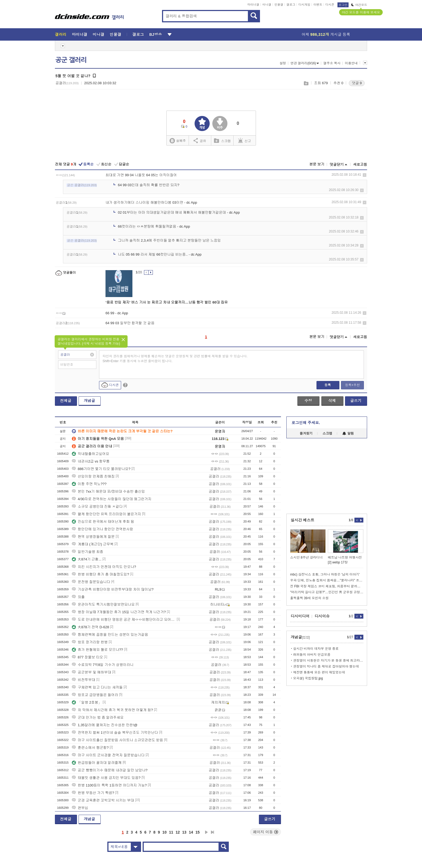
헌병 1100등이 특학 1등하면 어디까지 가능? (109, 785)
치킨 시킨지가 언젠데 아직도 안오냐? (104, 567)
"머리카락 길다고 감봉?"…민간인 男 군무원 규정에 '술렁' (327, 592)
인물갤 (279, 5)
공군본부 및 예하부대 (92, 672)
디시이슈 (322, 616)
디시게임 (304, 5)
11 (171, 832)
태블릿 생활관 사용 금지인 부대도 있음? (106, 778)
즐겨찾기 (306, 433)
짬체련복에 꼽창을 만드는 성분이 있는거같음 (110, 635)
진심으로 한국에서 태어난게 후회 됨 (103, 522)
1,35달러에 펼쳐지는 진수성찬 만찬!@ (105, 725)
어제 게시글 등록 (326, 34)
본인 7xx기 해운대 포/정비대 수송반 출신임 (108, 491)
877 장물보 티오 (87, 657)
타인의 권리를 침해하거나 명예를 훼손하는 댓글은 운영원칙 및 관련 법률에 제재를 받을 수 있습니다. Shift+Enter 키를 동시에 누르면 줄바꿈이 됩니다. (175, 359)
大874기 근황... (87, 559)
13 (184, 832)
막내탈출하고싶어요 (91, 454)
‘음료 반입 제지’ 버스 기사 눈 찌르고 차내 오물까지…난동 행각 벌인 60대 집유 (167, 302)
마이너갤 (253, 5)
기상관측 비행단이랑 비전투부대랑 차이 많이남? (113, 589)
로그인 (343, 5)
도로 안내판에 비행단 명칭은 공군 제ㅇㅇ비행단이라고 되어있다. (124, 620)
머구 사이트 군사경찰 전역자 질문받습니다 (108, 755)
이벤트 (318, 5)
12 (178, 832)
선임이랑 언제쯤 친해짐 (93, 476)
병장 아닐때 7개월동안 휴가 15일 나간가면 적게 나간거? (119, 612)
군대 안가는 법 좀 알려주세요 (98, 717)
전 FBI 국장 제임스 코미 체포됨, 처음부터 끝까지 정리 (327, 586)
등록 (328, 385)
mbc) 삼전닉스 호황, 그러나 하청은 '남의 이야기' (325, 574)
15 (198, 832)
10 (164, 832)
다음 (206, 832)
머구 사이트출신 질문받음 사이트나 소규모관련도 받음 (117, 740)
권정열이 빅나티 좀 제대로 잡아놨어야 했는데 (326, 666)
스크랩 (306, 83)
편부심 (80, 808)
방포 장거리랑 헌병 (90, 642)
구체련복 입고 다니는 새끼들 (97, 687)
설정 (283, 63)
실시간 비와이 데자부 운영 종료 (316, 649)
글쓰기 (356, 401)
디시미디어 (300, 616)
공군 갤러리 (71, 60)
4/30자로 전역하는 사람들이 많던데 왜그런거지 (112, 499)
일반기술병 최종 (88, 552)
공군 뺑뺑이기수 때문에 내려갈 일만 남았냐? (110, 770)
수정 (308, 401)
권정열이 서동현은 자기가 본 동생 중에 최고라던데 (328, 661)
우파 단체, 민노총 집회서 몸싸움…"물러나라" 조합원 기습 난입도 (327, 580)
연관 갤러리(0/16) (305, 63)
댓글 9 (357, 83)
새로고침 (360, 165)
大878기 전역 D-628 (90, 627)
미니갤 (267, 5)
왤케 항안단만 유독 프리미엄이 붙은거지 (106, 514)
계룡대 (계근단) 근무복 (93, 544)
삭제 (365, 175)
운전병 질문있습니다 (91, 582)
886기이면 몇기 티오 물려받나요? (101, 469)
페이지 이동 (266, 832)
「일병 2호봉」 (87, 702)
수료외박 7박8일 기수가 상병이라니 (103, 665)
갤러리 (61, 34)
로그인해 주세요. (306, 423)
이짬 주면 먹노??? (89, 484)
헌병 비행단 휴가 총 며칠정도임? (101, 574)
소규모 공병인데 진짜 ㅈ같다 (97, 507)
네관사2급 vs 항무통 (91, 461)
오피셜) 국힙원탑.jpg (308, 678)
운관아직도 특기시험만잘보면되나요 (103, 604)
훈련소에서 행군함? (90, 748)
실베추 (178, 141)
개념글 (89, 401)
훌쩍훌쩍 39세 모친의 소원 (309, 598)
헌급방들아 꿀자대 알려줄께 (97, 763)
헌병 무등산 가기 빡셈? (93, 793)
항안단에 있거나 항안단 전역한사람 (103, 529)
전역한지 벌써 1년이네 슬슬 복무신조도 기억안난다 (115, 733)
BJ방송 (156, 34)
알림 (348, 433)
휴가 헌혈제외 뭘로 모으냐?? (97, 650)
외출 (78, 597)
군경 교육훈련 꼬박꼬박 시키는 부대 (103, 800)
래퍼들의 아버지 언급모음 (312, 655)
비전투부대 (84, 680)
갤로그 (291, 5)
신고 (245, 140)
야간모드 (359, 5)
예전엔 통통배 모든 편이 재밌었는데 (319, 672)
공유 (200, 140)
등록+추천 (352, 385)
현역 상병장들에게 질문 (93, 537)
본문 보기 (317, 164)
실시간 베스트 (303, 520)
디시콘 (330, 5)
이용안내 (351, 63)
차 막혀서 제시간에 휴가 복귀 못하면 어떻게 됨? (112, 710)
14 (191, 832)
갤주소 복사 (332, 63)
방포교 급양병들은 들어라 (95, 695)
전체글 (66, 401)
